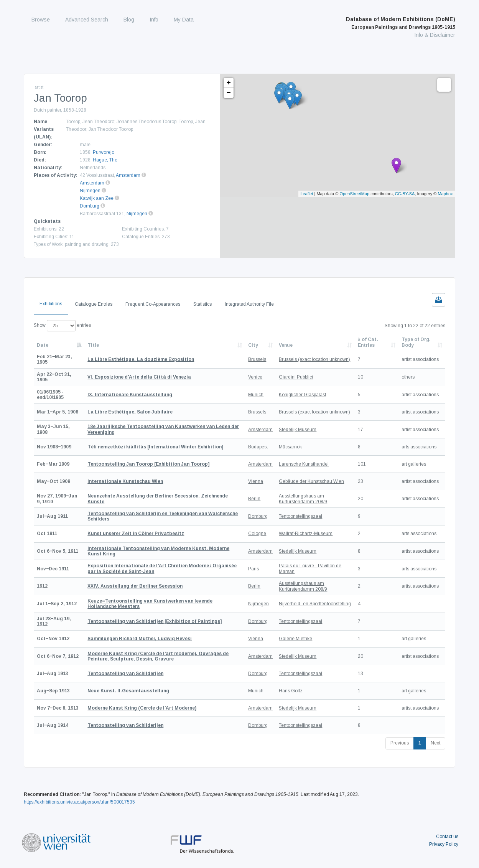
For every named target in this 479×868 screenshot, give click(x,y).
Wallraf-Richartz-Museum (306, 534)
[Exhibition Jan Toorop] (148, 464)
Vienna (256, 481)
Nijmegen (90, 191)
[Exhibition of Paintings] (155, 621)
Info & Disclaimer (435, 35)
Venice (255, 377)
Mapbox (445, 194)
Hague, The (105, 160)
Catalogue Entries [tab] (94, 304)
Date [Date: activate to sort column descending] (43, 345)
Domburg (90, 206)
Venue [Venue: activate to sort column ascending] (286, 345)
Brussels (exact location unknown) (314, 359)
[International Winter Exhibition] (155, 447)
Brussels (257, 359)
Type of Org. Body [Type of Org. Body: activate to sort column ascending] (416, 342)
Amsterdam (128, 175)
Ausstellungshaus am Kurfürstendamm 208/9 (303, 499)
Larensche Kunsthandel (304, 464)
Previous (400, 743)
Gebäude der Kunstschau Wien (311, 481)
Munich (256, 395)
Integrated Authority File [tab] (249, 304)
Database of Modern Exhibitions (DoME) (401, 23)
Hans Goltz (291, 691)
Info (154, 20)
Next (435, 743)
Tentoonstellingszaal (300, 516)
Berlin (254, 499)
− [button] (229, 93)
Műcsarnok (290, 447)
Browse (41, 20)
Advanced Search (87, 20)
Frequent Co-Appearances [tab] (153, 304)
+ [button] (229, 83)
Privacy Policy (444, 844)
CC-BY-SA (405, 194)
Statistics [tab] (202, 304)
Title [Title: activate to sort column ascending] (93, 345)
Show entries (62, 326)
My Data (184, 20)
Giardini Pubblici (296, 377)
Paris (253, 569)
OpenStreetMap (354, 194)
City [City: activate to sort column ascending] (253, 345)
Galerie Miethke (295, 639)
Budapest (258, 447)
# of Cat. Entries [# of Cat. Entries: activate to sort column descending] (368, 342)
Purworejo (104, 152)
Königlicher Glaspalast (302, 395)
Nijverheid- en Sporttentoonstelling (315, 604)
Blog (129, 20)
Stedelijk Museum (298, 430)
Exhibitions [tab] (51, 304)
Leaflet (307, 194)
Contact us (447, 837)
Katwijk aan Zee (97, 198)
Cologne (257, 534)
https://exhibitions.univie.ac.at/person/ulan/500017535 (79, 802)
